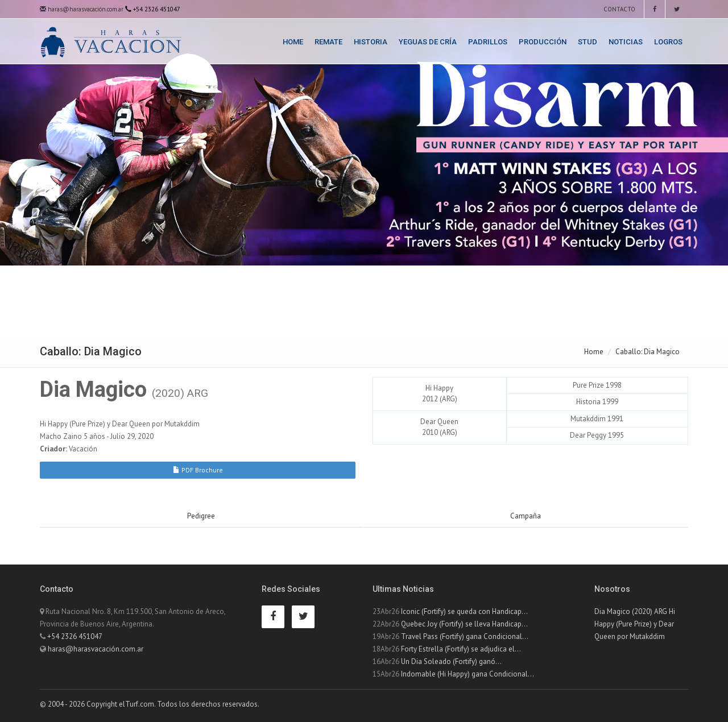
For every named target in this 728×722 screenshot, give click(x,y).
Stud (588, 42)
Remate (328, 42)
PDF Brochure (198, 470)
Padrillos (488, 42)
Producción (543, 42)
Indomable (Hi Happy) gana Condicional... (468, 674)
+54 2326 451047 (75, 636)
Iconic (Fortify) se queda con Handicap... (464, 611)
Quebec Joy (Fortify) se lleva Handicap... (464, 624)
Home (293, 42)
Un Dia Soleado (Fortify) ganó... (451, 661)
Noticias (626, 42)
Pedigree (201, 516)
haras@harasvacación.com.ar (82, 9)
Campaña (526, 516)
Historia (371, 42)
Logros (668, 42)
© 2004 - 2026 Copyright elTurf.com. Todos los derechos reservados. (150, 704)
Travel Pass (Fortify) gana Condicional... (465, 636)
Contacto (619, 9)
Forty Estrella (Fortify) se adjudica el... (461, 649)
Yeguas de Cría (428, 42)
